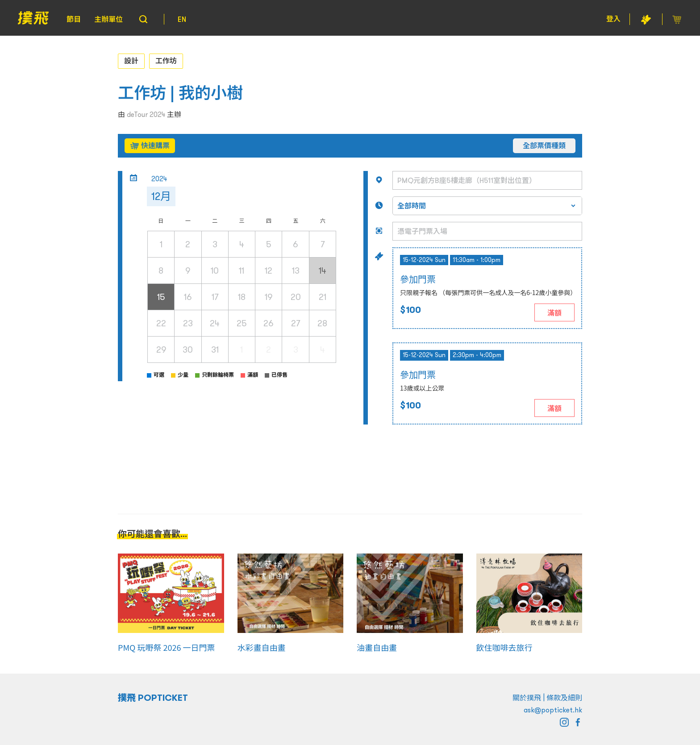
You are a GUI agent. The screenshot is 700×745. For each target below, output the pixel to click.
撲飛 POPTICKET (153, 698)
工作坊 (166, 61)
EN (182, 19)
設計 (131, 61)
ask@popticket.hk (553, 710)
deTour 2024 (146, 114)
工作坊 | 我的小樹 (180, 93)
